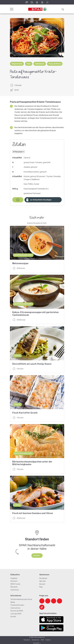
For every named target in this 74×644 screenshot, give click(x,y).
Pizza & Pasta (55, 64)
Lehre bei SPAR (16, 614)
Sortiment (14, 581)
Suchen (37, 555)
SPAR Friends (15, 584)
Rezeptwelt (43, 578)
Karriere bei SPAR (17, 611)
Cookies (48, 640)
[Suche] (63, 9)
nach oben (37, 643)
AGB (42, 640)
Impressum (27, 640)
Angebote (14, 578)
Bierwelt (42, 584)
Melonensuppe (20, 263)
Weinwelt (43, 581)
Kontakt (13, 617)
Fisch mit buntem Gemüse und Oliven (33, 513)
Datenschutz (35, 640)
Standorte (14, 587)
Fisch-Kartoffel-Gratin (25, 413)
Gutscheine (15, 590)
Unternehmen (15, 608)
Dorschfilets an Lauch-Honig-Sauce (32, 364)
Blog (41, 587)
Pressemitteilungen (17, 605)
